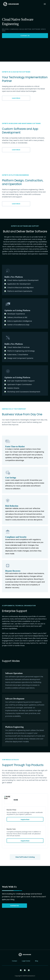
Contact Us (14, 906)
